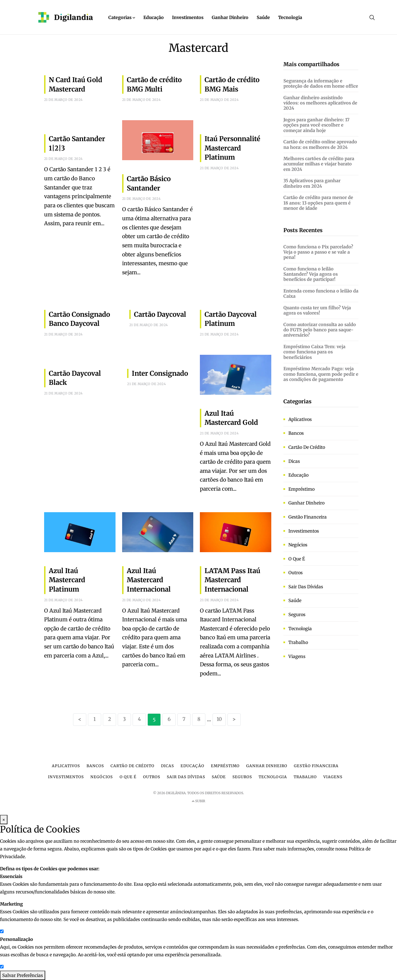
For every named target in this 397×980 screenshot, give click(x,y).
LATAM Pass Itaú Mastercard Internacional (232, 580)
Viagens (297, 656)
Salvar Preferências (23, 975)
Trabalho (298, 642)
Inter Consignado (160, 373)
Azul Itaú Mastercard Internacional (149, 580)
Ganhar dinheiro (306, 503)
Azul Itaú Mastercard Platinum (67, 580)
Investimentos (188, 17)
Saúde (263, 17)
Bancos (296, 433)
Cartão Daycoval (160, 314)
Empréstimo (301, 489)
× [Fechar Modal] (4, 820)
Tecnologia (290, 17)
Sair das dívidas (306, 587)
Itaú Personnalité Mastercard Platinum (232, 148)
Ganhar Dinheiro (230, 17)
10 (219, 719)
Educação (154, 17)
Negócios (298, 545)
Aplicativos (300, 419)
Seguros (297, 614)
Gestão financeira (308, 517)
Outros (296, 573)
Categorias (122, 17)
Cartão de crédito (307, 447)
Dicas (294, 461)
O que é (297, 559)
